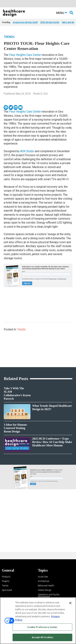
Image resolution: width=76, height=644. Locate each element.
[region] (38, 621)
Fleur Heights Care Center (25, 55)
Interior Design (45, 590)
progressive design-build (25, 22)
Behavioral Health (46, 586)
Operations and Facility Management (49, 596)
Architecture (43, 581)
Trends (9, 37)
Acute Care (43, 577)
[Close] (70, 603)
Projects (6, 581)
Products (6, 577)
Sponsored (7, 590)
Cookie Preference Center (42, 627)
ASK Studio (27, 151)
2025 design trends (50, 22)
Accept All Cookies (42, 637)
